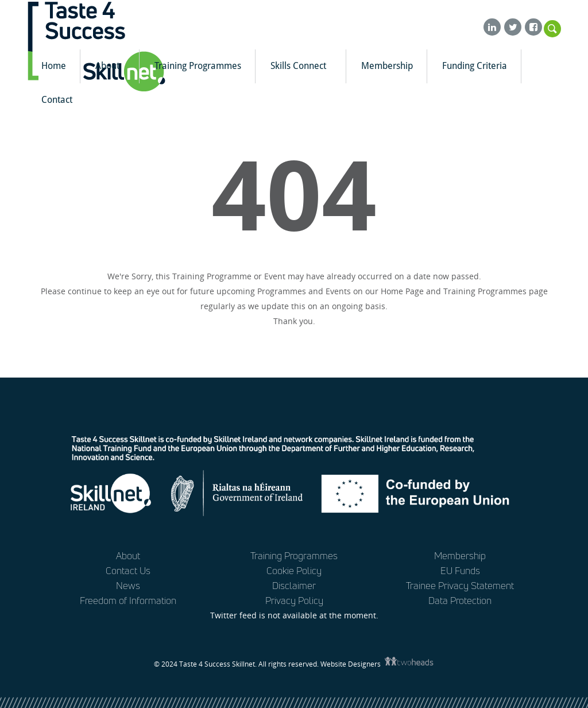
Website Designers (351, 664)
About (112, 66)
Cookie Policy (294, 570)
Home (54, 66)
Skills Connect (303, 66)
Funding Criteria (475, 66)
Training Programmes (198, 66)
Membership (387, 66)
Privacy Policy (294, 600)
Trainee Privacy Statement (460, 585)
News (128, 585)
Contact (57, 100)
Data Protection (460, 600)
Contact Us (128, 570)
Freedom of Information (128, 600)
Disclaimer (294, 585)
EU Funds (460, 570)
